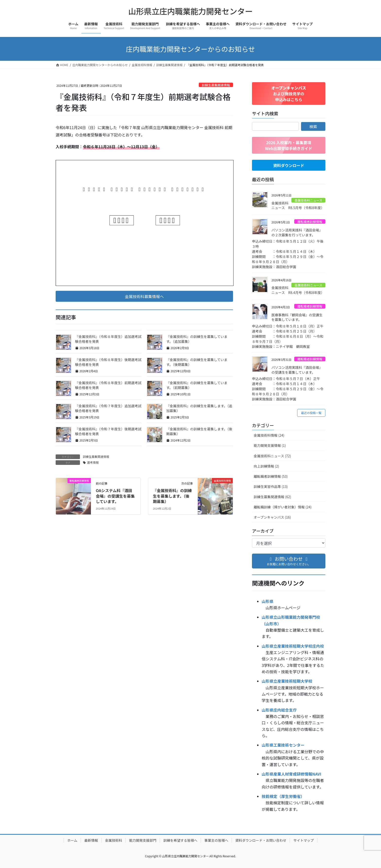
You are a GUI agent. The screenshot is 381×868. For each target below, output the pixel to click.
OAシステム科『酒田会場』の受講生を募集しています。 (115, 496)
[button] (144, 296)
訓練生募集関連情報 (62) (272, 497)
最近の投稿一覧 (311, 413)
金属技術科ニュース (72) (272, 456)
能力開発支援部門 (143, 840)
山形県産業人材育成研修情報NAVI (291, 774)
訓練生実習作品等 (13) (271, 487)
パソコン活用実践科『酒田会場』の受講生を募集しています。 (297, 370)
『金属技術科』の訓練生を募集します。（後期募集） (199, 431)
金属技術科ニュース (308, 200)
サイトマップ (303, 840)
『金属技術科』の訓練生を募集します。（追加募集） (199, 408)
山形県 (268, 601)
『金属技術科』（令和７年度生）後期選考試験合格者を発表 (108, 431)
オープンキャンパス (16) (272, 517)
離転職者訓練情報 (310, 222)
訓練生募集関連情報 (216, 85)
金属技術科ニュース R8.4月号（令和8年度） (298, 290)
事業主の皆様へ (216, 840)
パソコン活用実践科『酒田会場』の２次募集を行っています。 (297, 232)
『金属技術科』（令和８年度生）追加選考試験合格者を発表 (108, 339)
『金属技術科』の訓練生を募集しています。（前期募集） (197, 385)
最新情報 (91, 840)
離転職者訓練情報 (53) (271, 476)
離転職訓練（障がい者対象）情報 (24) (283, 507)
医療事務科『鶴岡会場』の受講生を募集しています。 (297, 317)
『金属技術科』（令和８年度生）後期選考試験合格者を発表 (108, 362)
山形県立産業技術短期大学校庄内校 (293, 646)
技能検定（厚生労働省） (283, 796)
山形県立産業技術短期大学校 (287, 681)
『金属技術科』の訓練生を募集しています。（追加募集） (197, 339)
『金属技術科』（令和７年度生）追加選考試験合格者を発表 (108, 408)
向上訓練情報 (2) (266, 466)
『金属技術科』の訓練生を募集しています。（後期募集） (197, 362)
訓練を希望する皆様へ (180, 840)
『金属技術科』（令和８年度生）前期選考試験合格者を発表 (108, 385)
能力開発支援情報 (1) (270, 445)
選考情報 (93, 462)
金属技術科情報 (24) (269, 435)
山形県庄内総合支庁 (279, 710)
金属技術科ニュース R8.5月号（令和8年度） (298, 205)
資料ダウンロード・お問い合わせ (261, 840)
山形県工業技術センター (283, 745)
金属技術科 (113, 840)
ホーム (72, 840)
